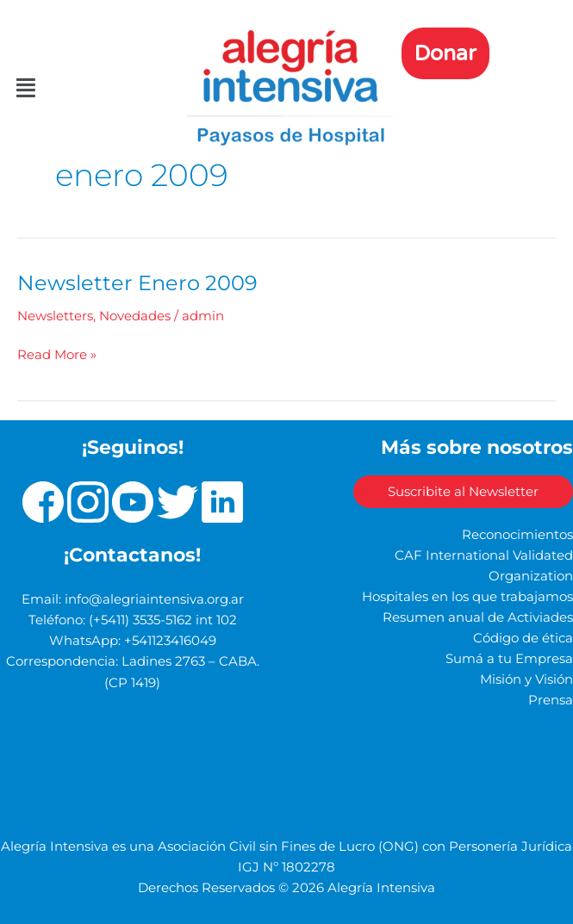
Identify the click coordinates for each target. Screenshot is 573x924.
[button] (29, 88)
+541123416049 (170, 641)
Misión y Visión (526, 679)
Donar (445, 53)
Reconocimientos (517, 535)
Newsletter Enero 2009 (137, 283)
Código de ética (523, 638)
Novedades (135, 316)
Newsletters (55, 316)
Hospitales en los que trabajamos (467, 597)
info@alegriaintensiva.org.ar (154, 599)
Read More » (57, 353)
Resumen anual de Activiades (478, 617)
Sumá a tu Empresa (509, 659)
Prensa (551, 700)
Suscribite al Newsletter (463, 492)
